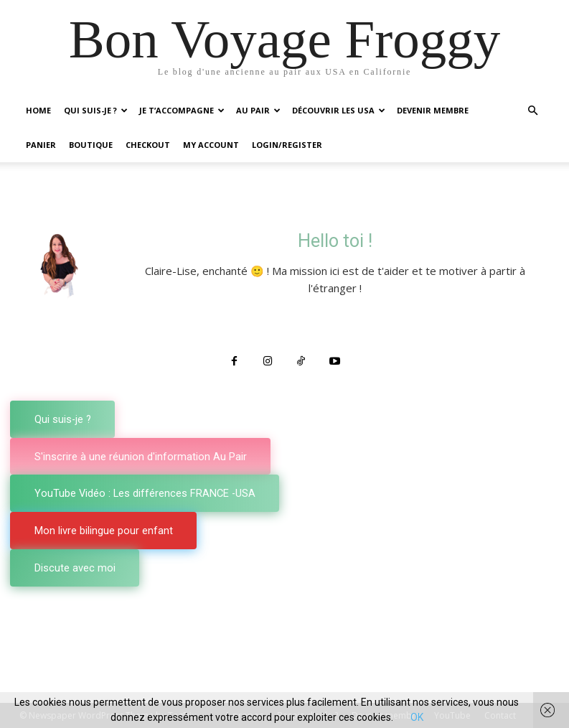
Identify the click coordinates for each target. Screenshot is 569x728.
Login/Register (287, 145)
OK (417, 717)
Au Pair (258, 110)
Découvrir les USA (339, 110)
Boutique (91, 145)
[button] (533, 111)
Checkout (148, 145)
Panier (41, 145)
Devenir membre (433, 110)
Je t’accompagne (182, 110)
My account (211, 145)
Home (38, 110)
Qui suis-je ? (96, 110)
